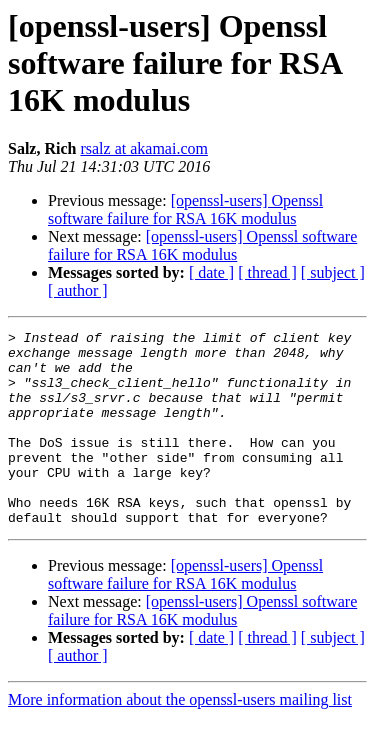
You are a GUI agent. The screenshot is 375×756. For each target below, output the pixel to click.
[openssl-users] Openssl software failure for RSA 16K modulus (185, 209)
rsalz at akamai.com (144, 148)
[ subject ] (333, 272)
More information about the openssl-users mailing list (180, 738)
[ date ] (211, 272)
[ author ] (78, 290)
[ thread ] (267, 272)
